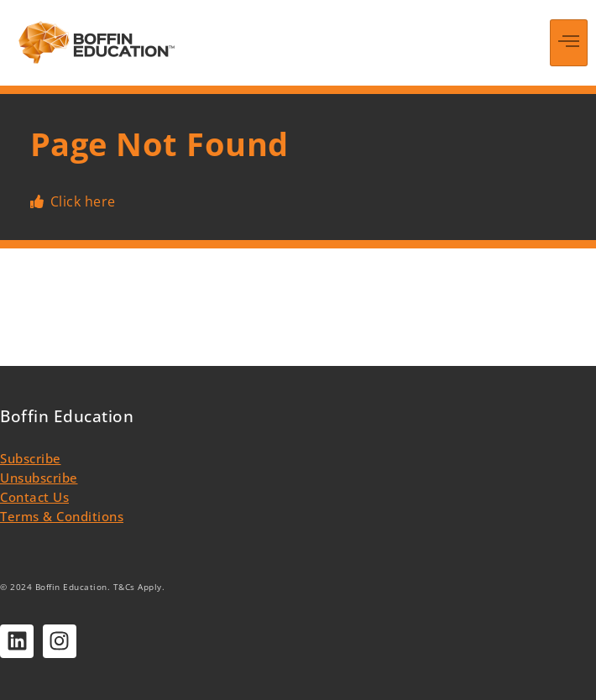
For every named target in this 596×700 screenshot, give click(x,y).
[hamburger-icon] (569, 43)
